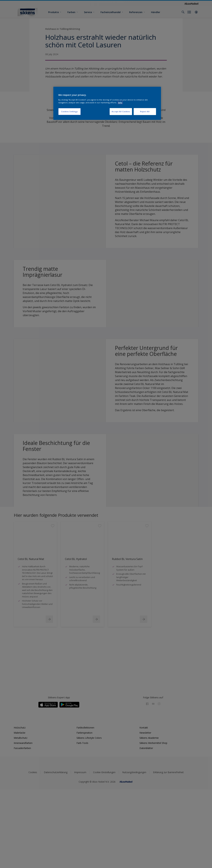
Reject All (145, 111)
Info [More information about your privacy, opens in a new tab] (120, 103)
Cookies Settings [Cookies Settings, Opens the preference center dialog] (69, 111)
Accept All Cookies (121, 111)
